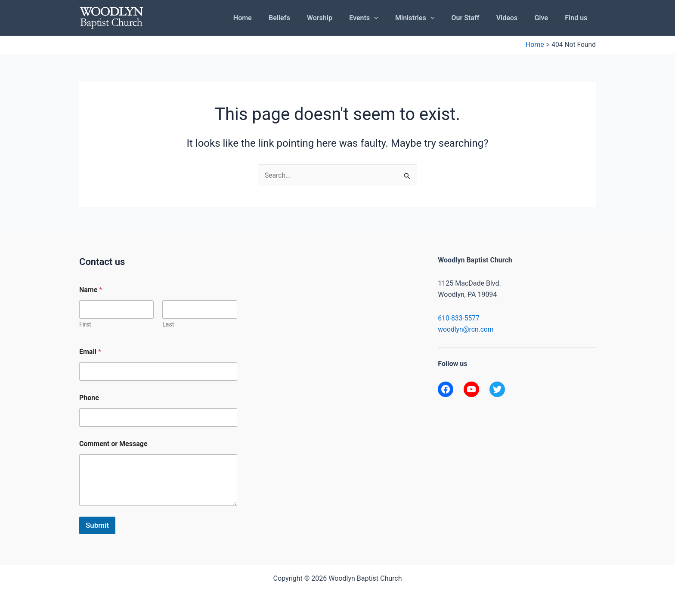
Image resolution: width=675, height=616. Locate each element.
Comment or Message (113, 444)
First (85, 324)
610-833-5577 (459, 318)
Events (381, 18)
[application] (391, 18)
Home (269, 18)
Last (168, 324)
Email (90, 352)
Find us (578, 18)
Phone (89, 398)
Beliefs (303, 18)
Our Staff (476, 18)
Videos (515, 18)
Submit (97, 525)
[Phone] (158, 417)
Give (546, 18)
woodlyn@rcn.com (466, 330)
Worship (340, 18)
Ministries (429, 18)
